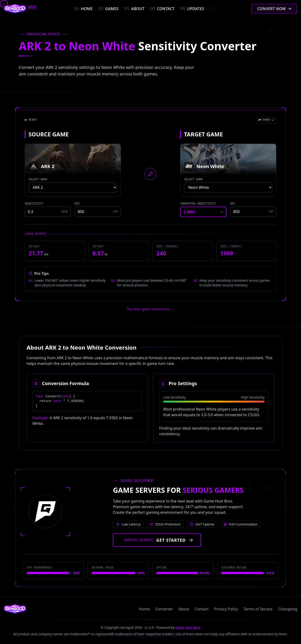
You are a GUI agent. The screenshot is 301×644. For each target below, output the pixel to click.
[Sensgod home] (15, 9)
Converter (164, 609)
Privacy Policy (226, 609)
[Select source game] (73, 187)
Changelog (288, 609)
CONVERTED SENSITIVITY (198, 204)
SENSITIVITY (34, 204)
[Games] (108, 9)
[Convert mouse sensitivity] (274, 9)
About (184, 609)
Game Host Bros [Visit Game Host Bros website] (188, 627)
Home (144, 609)
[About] (134, 9)
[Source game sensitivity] (48, 212)
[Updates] (197, 9)
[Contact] (162, 9)
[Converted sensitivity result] (203, 212)
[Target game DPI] (253, 212)
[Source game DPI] (98, 212)
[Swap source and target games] (150, 174)
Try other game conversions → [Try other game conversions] (151, 309)
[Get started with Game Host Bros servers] (157, 540)
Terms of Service (258, 609)
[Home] (83, 9)
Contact (202, 609)
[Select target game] (228, 187)
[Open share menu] (266, 120)
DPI (77, 204)
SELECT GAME (38, 180)
